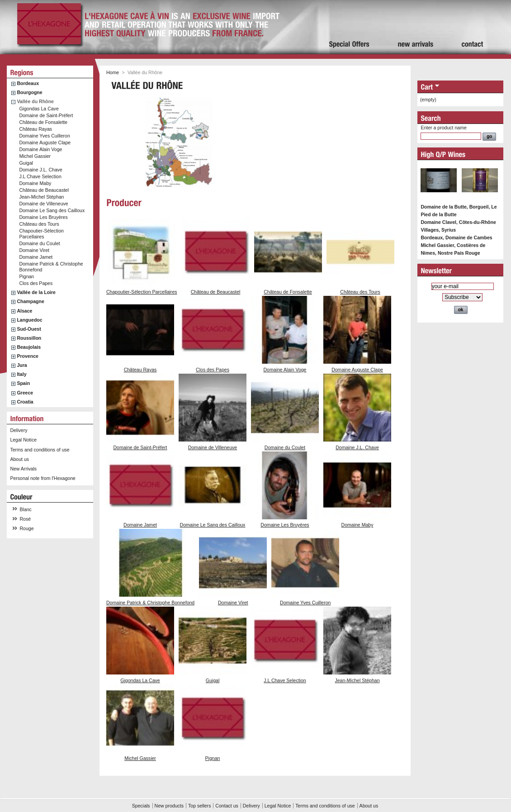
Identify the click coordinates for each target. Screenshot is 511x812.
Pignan (26, 276)
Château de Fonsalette (43, 122)
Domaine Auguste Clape (45, 142)
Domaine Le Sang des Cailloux (52, 210)
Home (113, 72)
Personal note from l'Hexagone (43, 478)
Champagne (30, 301)
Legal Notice (23, 440)
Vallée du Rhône (35, 101)
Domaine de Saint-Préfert (46, 115)
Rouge (27, 528)
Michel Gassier (35, 156)
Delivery (19, 430)
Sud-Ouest (29, 329)
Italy (21, 374)
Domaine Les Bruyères (43, 217)
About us (19, 459)
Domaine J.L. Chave (41, 170)
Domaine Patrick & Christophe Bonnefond (150, 603)
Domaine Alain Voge (40, 149)
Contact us (227, 806)
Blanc (26, 509)
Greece (25, 393)
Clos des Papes (36, 283)
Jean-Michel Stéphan (41, 197)
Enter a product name (443, 128)
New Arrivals (23, 469)
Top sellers (199, 806)
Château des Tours (39, 224)
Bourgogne (29, 92)
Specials (141, 806)
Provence (28, 356)
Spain (23, 383)
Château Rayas (35, 129)
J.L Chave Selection (40, 176)
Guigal (26, 163)
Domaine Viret (34, 250)
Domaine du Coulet (39, 243)
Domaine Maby (35, 183)
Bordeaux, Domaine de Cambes (456, 237)
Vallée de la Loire (36, 292)
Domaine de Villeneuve (43, 204)
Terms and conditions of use (40, 450)
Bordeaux (28, 83)
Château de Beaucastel (44, 190)
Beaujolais (29, 347)
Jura (22, 365)
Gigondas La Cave (39, 109)
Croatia (25, 402)
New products (169, 806)
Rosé (26, 519)
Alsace (24, 311)
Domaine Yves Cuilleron (44, 136)
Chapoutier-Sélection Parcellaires (41, 234)
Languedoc (29, 320)
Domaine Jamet (36, 257)
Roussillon (29, 338)
